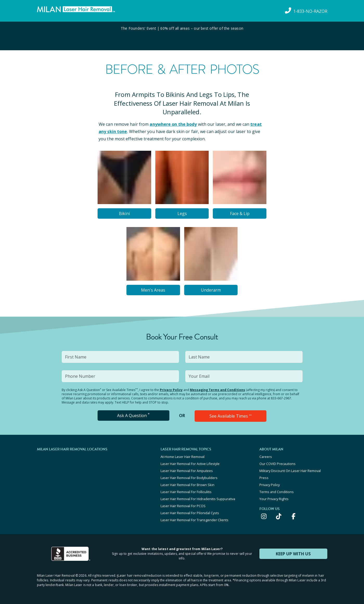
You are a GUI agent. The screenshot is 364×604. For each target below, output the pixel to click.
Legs (182, 213)
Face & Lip (240, 213)
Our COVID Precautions (277, 464)
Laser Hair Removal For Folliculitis (186, 492)
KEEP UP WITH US (293, 554)
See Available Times (231, 416)
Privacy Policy (171, 390)
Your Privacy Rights (274, 499)
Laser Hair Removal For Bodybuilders (189, 478)
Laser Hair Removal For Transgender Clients (194, 520)
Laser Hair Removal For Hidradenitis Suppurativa (198, 499)
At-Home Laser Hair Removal (183, 457)
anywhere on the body (173, 124)
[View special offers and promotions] (182, 36)
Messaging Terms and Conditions (218, 390)
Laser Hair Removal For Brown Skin (187, 485)
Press (264, 478)
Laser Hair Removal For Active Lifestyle (190, 464)
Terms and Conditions (277, 492)
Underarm (211, 290)
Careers (266, 457)
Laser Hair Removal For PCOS (183, 506)
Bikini (124, 213)
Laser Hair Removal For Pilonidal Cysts (190, 513)
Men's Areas (153, 290)
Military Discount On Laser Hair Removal (290, 471)
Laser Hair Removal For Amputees (187, 471)
